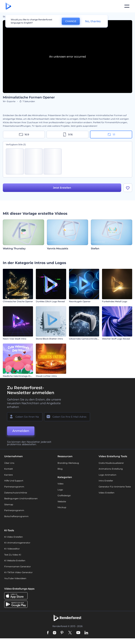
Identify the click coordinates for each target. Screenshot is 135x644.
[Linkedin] (86, 633)
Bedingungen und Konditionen (21, 498)
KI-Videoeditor (12, 549)
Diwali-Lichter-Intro (46, 376)
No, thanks (93, 21)
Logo (60, 490)
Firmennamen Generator (18, 567)
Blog (60, 469)
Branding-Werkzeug (68, 463)
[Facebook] (48, 633)
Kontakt (9, 469)
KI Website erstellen (15, 560)
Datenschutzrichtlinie (16, 493)
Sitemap (9, 504)
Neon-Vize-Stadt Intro (15, 339)
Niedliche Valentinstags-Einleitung (21, 376)
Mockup (62, 507)
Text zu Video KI (13, 555)
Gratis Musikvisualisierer (111, 463)
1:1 (111, 134)
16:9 (24, 134)
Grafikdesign (64, 495)
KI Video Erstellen (13, 537)
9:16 (68, 134)
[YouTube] (78, 633)
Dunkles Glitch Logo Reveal (50, 301)
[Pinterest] (62, 633)
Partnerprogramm (14, 487)
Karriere (8, 475)
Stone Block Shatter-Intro (49, 339)
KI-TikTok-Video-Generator (18, 572)
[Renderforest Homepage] (8, 6)
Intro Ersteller (106, 481)
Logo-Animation (107, 475)
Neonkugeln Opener (80, 301)
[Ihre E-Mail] (67, 417)
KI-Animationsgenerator (17, 543)
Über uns (9, 463)
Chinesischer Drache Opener (18, 301)
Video (61, 484)
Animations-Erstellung (111, 469)
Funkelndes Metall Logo (115, 301)
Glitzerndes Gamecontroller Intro (86, 339)
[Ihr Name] (25, 417)
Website (62, 501)
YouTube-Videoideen (15, 578)
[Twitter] (70, 633)
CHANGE (71, 21)
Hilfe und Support (14, 481)
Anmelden (21, 431)
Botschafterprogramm (16, 516)
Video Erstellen (106, 493)
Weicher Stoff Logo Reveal (116, 339)
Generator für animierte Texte (115, 487)
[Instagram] (55, 633)
